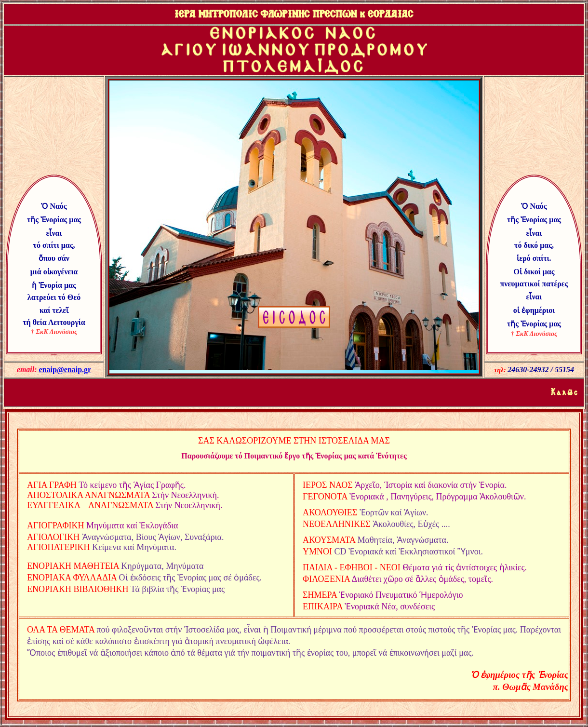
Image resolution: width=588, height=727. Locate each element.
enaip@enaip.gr (65, 370)
